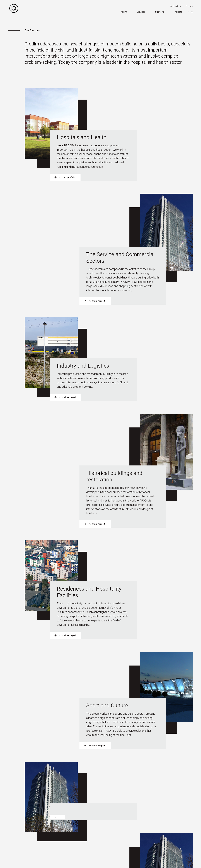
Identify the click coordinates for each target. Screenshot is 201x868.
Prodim (123, 12)
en (192, 12)
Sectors (160, 12)
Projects (178, 12)
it (189, 12)
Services (141, 12)
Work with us (176, 6)
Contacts (190, 6)
